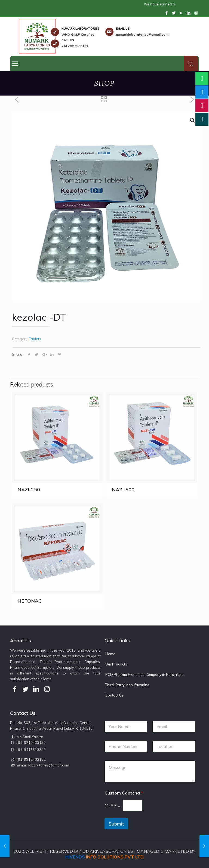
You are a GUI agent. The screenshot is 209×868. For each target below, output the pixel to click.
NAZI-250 (29, 490)
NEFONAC (30, 601)
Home (110, 654)
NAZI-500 (123, 490)
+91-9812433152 (75, 46)
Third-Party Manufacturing (127, 685)
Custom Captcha (124, 793)
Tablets (35, 339)
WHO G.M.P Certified (78, 34)
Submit (116, 824)
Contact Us (114, 695)
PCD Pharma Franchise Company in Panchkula (145, 674)
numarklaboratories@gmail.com (142, 34)
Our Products (116, 664)
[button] (192, 120)
